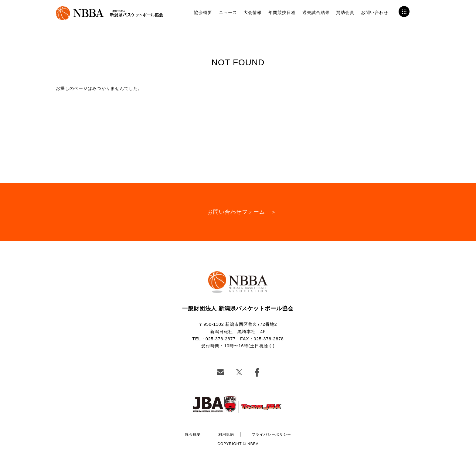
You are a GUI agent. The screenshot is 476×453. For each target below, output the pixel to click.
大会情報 (253, 12)
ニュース (228, 12)
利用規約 (226, 434)
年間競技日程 (282, 12)
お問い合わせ (375, 12)
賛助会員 (345, 12)
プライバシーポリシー (271, 434)
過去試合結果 (316, 12)
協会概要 (203, 12)
